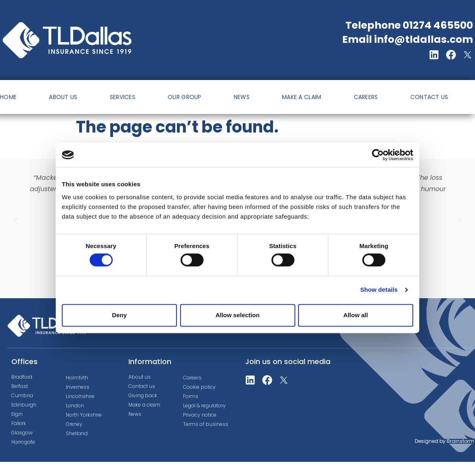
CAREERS (366, 97)
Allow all (356, 315)
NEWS (242, 97)
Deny (119, 315)
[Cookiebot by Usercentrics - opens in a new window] (378, 155)
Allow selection (237, 315)
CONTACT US (429, 97)
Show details (379, 290)
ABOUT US (63, 97)
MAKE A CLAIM (302, 97)
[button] (15, 221)
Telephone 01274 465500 (409, 25)
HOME (8, 97)
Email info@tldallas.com (408, 39)
